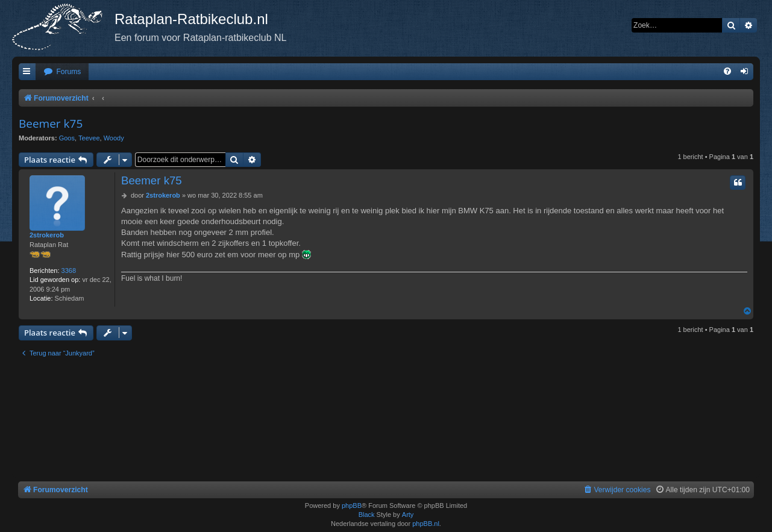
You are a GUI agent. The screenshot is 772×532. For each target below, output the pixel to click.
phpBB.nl (426, 524)
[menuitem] (62, 72)
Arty (408, 515)
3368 (69, 271)
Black (367, 515)
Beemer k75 (51, 124)
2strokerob (47, 235)
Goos (67, 138)
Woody (114, 138)
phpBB (352, 505)
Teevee (89, 138)
